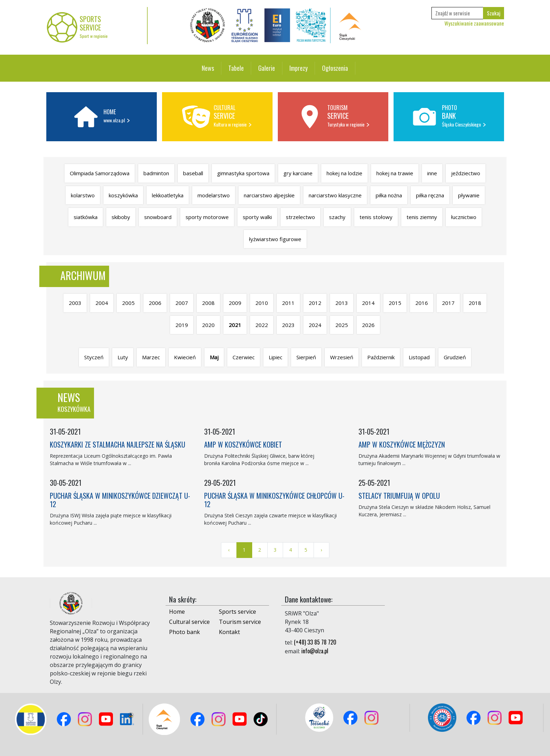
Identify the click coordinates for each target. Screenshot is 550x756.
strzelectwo (300, 217)
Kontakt (229, 632)
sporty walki (257, 217)
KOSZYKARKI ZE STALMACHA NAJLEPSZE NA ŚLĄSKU (118, 444)
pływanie (469, 195)
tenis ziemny (422, 217)
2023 (288, 325)
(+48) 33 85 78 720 (315, 642)
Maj (214, 357)
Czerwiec (244, 357)
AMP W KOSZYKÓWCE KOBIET (243, 444)
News (208, 68)
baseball (193, 173)
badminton (156, 173)
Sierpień (306, 357)
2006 (155, 303)
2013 (342, 303)
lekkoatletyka (168, 195)
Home (177, 612)
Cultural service (189, 622)
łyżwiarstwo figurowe (275, 239)
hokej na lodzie (344, 173)
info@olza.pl (315, 651)
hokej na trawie (395, 173)
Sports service (237, 612)
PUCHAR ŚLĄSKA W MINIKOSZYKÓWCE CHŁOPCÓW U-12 (274, 500)
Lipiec (276, 357)
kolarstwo (83, 195)
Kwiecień (185, 357)
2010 (262, 303)
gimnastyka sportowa (243, 173)
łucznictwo (464, 217)
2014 (368, 303)
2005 (128, 303)
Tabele (236, 68)
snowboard (158, 217)
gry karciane (298, 173)
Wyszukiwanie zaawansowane (474, 23)
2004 (102, 303)
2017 (448, 303)
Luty (123, 357)
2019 (182, 325)
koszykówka (123, 195)
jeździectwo (466, 173)
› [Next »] (321, 550)
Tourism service (240, 622)
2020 (208, 325)
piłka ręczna (430, 195)
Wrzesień (342, 357)
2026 (368, 325)
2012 (315, 303)
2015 (395, 303)
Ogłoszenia (335, 68)
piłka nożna (389, 195)
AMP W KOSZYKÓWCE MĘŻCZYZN (402, 444)
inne (432, 173)
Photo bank (185, 632)
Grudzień (455, 357)
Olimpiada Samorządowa (100, 173)
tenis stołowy (376, 217)
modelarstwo (214, 195)
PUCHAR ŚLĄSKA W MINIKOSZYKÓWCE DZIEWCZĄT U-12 (120, 500)
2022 (262, 325)
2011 (288, 303)
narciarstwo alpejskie (269, 195)
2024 (315, 325)
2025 (342, 325)
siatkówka (86, 217)
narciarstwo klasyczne (335, 195)
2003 (75, 303)
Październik (381, 357)
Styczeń (94, 357)
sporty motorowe (207, 217)
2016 (422, 303)
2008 (208, 303)
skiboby (121, 217)
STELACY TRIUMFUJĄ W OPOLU (399, 496)
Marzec (151, 357)
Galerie (267, 68)
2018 (475, 303)
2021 (235, 325)
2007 (182, 303)
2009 (235, 303)
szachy (337, 217)
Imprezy (299, 68)
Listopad (419, 357)
